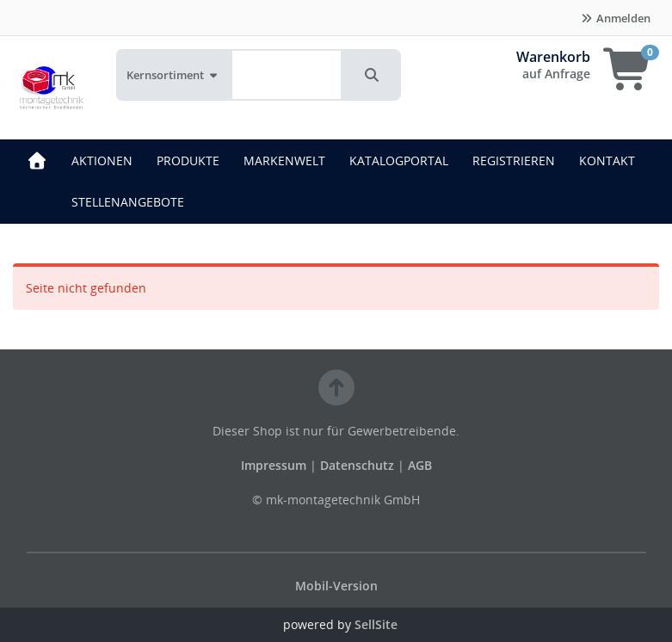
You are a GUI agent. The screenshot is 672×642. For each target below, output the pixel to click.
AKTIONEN (102, 160)
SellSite (376, 624)
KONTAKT (607, 160)
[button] (372, 75)
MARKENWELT (284, 160)
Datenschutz (357, 465)
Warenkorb (553, 57)
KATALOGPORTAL (399, 160)
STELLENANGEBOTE (128, 202)
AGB (420, 465)
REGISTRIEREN (514, 160)
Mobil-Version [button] (336, 586)
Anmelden (615, 18)
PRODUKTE (188, 160)
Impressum (275, 465)
